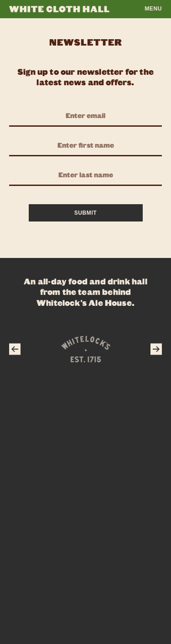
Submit (86, 213)
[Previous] (15, 349)
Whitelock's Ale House (84, 303)
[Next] (156, 349)
